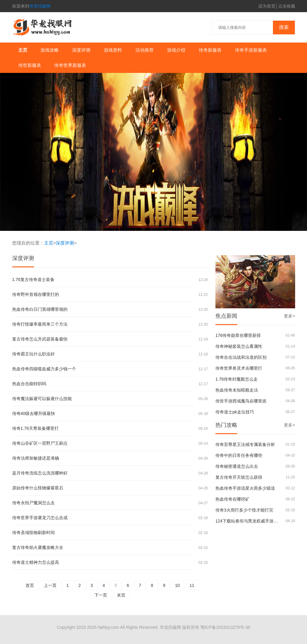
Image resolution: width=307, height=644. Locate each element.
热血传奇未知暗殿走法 (237, 390)
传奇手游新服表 (251, 50)
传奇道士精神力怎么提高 (36, 562)
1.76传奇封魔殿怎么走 (237, 379)
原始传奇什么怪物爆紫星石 (38, 488)
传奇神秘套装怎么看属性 (239, 346)
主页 (23, 50)
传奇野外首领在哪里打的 (36, 294)
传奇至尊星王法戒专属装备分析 (245, 444)
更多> (289, 316)
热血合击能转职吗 (29, 384)
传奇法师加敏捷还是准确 (36, 458)
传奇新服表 (210, 50)
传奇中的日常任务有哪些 (239, 455)
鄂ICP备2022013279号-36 (225, 627)
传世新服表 (30, 65)
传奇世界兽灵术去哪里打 (239, 368)
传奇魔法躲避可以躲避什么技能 (42, 399)
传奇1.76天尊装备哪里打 (35, 428)
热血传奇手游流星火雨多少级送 (245, 488)
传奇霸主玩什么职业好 (33, 354)
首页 (30, 585)
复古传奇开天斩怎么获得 (239, 477)
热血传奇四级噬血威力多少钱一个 (44, 369)
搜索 (284, 27)
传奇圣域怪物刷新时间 (33, 533)
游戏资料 (113, 50)
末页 (121, 595)
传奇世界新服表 (70, 65)
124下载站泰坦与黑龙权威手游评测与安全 (248, 521)
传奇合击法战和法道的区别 (241, 357)
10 (177, 585)
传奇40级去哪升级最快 (34, 413)
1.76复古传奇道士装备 (33, 279)
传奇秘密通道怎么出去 (237, 466)
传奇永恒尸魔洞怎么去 (33, 503)
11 (192, 585)
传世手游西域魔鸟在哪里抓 (241, 401)
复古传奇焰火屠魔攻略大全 (38, 547)
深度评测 (81, 50)
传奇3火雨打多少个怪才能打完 (244, 510)
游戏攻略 (50, 50)
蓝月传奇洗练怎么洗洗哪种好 (40, 473)
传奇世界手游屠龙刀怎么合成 (40, 518)
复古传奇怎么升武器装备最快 (40, 339)
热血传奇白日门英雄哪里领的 (40, 309)
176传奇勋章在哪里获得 (238, 335)
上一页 (50, 585)
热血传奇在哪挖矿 (232, 499)
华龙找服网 (40, 6)
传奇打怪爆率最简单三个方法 (40, 324)
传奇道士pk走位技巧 (235, 412)
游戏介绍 (176, 50)
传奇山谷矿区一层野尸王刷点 (40, 443)
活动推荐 (145, 50)
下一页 (101, 595)
